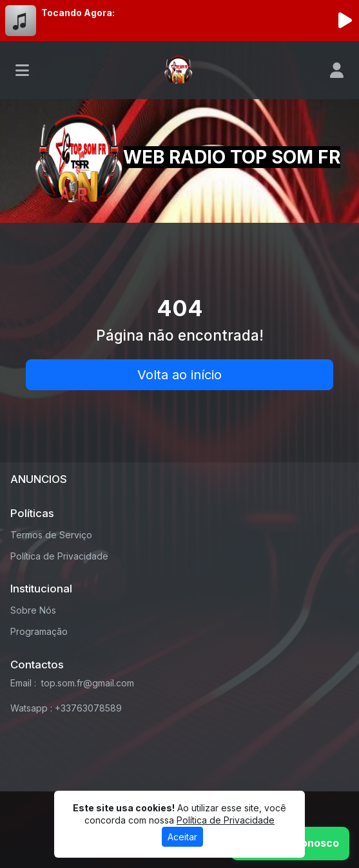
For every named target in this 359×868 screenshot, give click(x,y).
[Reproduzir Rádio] (345, 21)
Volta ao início (179, 375)
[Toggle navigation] (22, 70)
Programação (39, 631)
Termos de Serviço (51, 535)
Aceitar (182, 837)
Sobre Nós (33, 610)
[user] (337, 70)
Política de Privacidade (59, 556)
